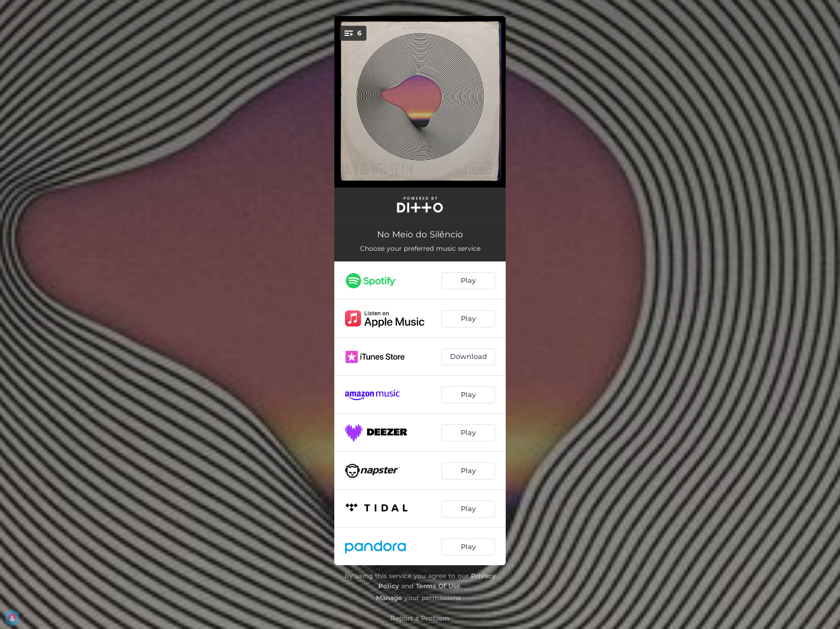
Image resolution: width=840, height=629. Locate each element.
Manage (389, 598)
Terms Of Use (438, 586)
